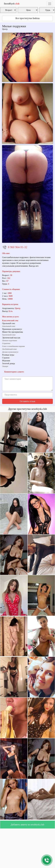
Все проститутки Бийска (28, 18)
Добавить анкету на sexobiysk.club (28, 825)
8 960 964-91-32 (18, 247)
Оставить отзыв (28, 401)
